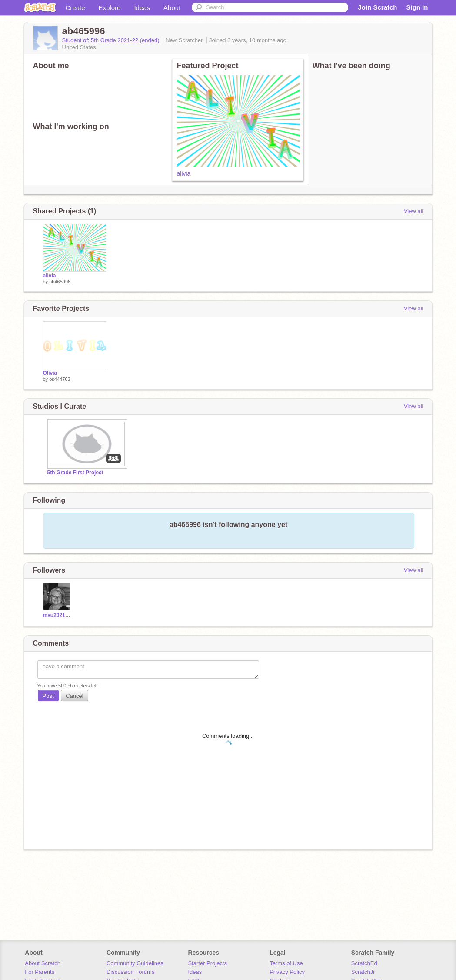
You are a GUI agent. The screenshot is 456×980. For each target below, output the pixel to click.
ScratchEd (364, 963)
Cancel (74, 696)
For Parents (40, 972)
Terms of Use (286, 963)
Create (75, 8)
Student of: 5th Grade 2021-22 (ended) (112, 40)
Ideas (142, 8)
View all (414, 211)
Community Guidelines (135, 963)
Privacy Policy (287, 972)
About (172, 8)
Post (48, 696)
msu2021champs (58, 615)
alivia (184, 173)
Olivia (50, 373)
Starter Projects (208, 963)
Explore (110, 8)
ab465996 (60, 282)
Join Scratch (377, 7)
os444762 (60, 379)
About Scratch (43, 963)
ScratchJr (363, 972)
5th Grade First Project (75, 473)
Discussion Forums (131, 972)
